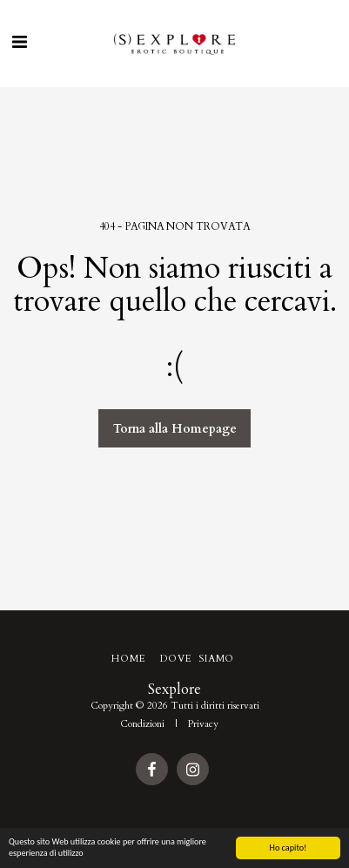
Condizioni (142, 724)
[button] (19, 42)
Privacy (203, 724)
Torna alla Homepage (175, 429)
